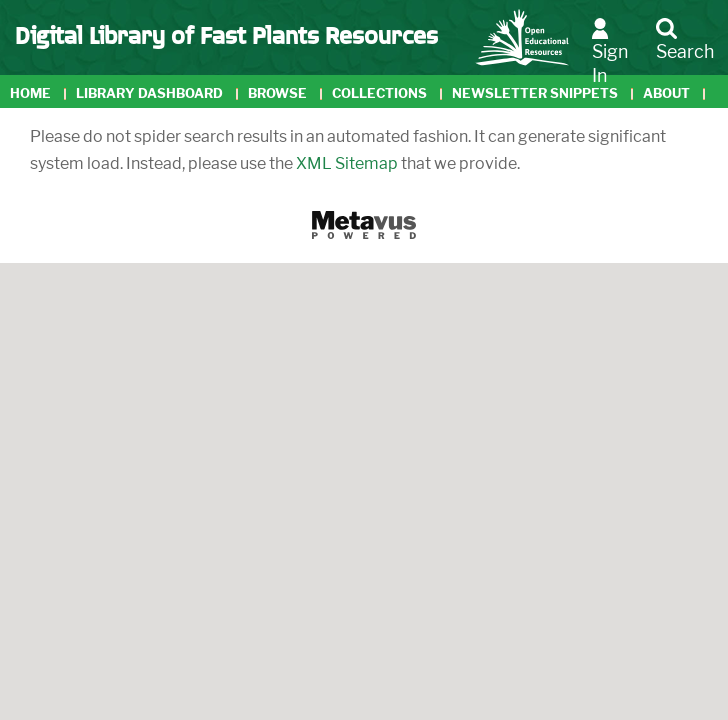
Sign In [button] (610, 51)
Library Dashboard (149, 93)
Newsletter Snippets (535, 93)
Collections (379, 93)
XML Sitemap (347, 163)
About (666, 93)
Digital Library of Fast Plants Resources (226, 34)
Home (30, 93)
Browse (277, 93)
